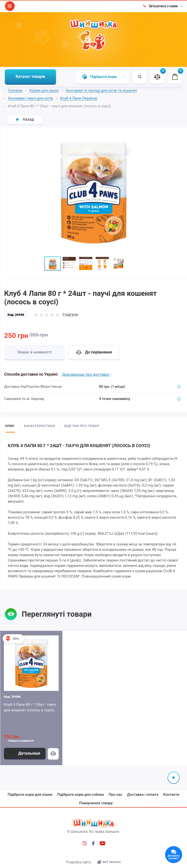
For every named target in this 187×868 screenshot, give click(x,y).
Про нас (115, 795)
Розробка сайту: (93, 862)
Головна (15, 91)
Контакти (171, 795)
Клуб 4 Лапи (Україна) (79, 99)
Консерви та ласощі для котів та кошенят (102, 91)
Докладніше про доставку (87, 375)
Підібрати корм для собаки (81, 795)
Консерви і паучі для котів (30, 99)
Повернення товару (96, 803)
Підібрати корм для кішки (30, 795)
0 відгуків (70, 315)
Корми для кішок (44, 91)
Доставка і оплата (143, 795)
